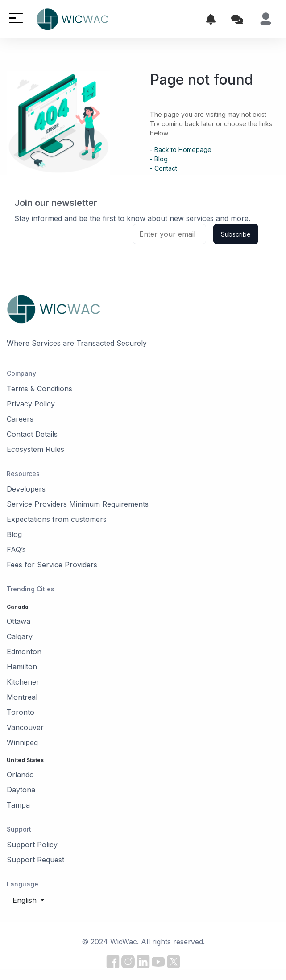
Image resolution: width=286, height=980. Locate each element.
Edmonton (24, 652)
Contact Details (32, 434)
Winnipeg (22, 742)
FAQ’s (16, 549)
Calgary (20, 636)
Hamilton (22, 667)
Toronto (21, 712)
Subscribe (236, 234)
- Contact (164, 168)
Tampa (18, 805)
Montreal (22, 697)
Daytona (21, 790)
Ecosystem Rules (35, 449)
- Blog (159, 159)
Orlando (20, 775)
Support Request (35, 860)
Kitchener (23, 682)
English (26, 900)
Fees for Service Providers (52, 565)
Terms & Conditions (39, 389)
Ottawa (19, 621)
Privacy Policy (31, 404)
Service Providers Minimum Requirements (78, 504)
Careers (20, 419)
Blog (14, 534)
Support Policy (32, 845)
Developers (26, 489)
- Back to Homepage (181, 150)
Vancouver (25, 727)
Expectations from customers (57, 519)
